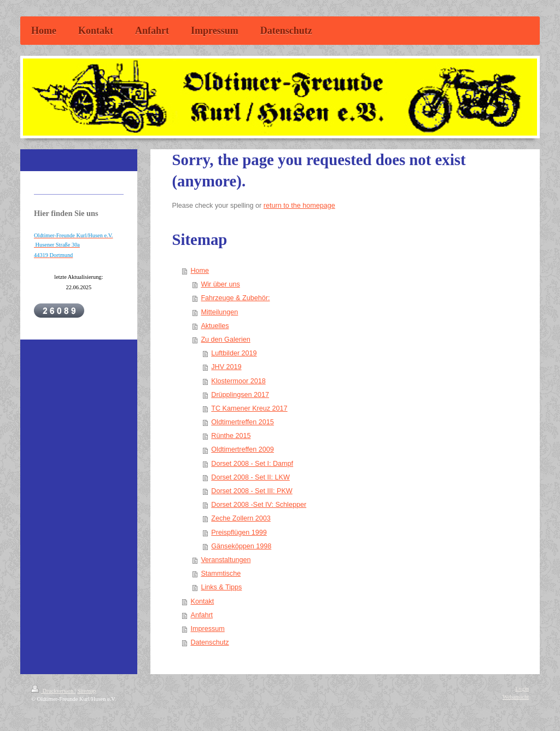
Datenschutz (210, 642)
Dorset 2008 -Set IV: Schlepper (259, 505)
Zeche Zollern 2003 (241, 518)
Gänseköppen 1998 (241, 546)
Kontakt (203, 601)
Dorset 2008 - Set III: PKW (252, 491)
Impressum (208, 629)
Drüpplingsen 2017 (240, 395)
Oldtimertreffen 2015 (243, 422)
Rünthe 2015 (231, 436)
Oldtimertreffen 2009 (243, 449)
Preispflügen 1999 (239, 533)
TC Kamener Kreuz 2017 (249, 408)
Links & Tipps (221, 587)
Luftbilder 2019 (234, 353)
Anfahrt (202, 615)
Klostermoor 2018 (238, 381)
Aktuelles (215, 326)
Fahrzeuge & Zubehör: (235, 298)
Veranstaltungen (226, 560)
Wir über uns (220, 284)
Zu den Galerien (225, 340)
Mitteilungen (219, 312)
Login (522, 689)
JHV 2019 (226, 367)
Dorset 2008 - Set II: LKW (250, 477)
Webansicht (516, 697)
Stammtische (221, 574)
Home (200, 271)
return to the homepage (299, 206)
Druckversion (53, 691)
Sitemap (86, 691)
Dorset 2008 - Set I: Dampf (252, 464)
